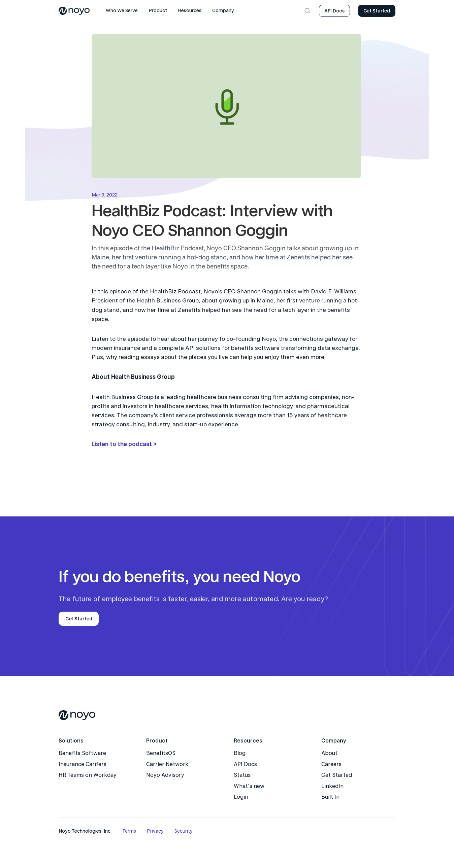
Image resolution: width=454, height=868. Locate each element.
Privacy (155, 831)
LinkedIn (332, 786)
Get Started (337, 775)
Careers (331, 764)
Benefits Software (82, 753)
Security (184, 831)
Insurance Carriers (83, 764)
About (329, 753)
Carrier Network (167, 764)
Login (241, 797)
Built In (330, 797)
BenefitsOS (161, 753)
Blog (240, 753)
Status (242, 775)
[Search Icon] (307, 11)
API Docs (245, 764)
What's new (249, 786)
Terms (129, 831)
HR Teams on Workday (88, 775)
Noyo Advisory (165, 775)
